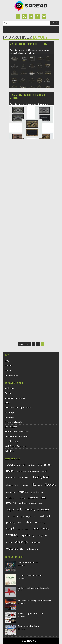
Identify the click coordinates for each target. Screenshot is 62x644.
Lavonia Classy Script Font (30, 575)
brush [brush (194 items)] (10, 471)
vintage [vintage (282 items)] (21, 542)
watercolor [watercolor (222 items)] (14, 549)
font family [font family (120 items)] (11, 492)
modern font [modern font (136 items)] (43, 510)
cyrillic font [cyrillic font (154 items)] (23, 477)
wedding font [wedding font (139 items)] (32, 549)
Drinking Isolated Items (29, 626)
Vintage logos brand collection (29, 44)
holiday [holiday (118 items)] (22, 498)
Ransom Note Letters (28, 563)
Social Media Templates (16, 436)
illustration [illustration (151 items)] (33, 498)
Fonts (8, 403)
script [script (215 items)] (10, 528)
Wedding (9, 451)
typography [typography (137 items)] (42, 536)
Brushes (9, 393)
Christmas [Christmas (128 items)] (11, 478)
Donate (9, 366)
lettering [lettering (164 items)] (11, 503)
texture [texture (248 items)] (12, 535)
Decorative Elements (15, 398)
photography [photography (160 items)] (28, 516)
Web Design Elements (15, 446)
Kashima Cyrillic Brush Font (31, 613)
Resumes (10, 417)
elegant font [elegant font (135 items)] (12, 485)
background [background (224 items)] (15, 465)
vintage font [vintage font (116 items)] (36, 543)
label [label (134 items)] (43, 498)
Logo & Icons (11, 427)
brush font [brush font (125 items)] (21, 471)
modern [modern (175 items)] (30, 510)
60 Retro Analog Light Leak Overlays (35, 601)
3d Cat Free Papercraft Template (34, 588)
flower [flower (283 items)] (50, 485)
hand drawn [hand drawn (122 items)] (11, 498)
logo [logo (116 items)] (41, 503)
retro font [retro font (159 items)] (39, 522)
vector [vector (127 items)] (9, 542)
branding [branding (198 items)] (44, 465)
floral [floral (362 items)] (36, 484)
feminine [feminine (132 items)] (25, 485)
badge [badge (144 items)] (31, 465)
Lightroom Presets (14, 422)
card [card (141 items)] (44, 471)
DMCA (8, 370)
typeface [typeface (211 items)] (27, 535)
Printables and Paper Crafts (18, 408)
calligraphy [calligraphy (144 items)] (34, 471)
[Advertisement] (31, 177)
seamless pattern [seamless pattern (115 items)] (24, 529)
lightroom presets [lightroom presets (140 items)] (27, 503)
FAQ (7, 361)
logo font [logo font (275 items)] (14, 509)
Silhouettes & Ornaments (17, 432)
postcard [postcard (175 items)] (44, 516)
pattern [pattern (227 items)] (12, 516)
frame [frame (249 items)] (22, 492)
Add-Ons (9, 388)
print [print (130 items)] (19, 523)
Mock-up (9, 412)
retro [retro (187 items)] (28, 522)
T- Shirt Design (12, 441)
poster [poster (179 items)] (10, 522)
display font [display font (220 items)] (40, 477)
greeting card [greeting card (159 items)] (38, 492)
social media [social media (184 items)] (41, 529)
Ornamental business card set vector (28, 96)
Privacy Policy (12, 375)
